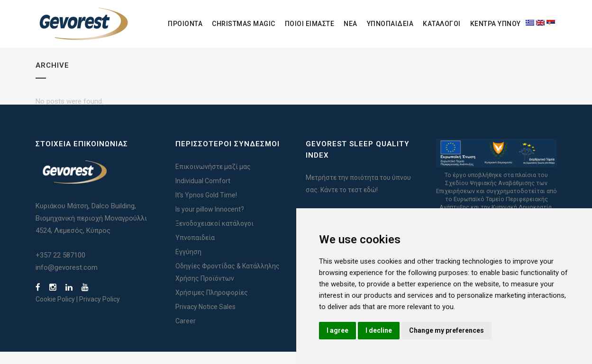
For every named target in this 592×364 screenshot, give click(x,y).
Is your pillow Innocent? (210, 222)
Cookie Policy (55, 311)
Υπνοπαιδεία (195, 250)
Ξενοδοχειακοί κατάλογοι (214, 236)
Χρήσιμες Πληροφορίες (212, 305)
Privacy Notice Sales (205, 319)
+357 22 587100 (60, 267)
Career (186, 333)
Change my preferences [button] (446, 330)
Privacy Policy (100, 311)
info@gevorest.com (67, 280)
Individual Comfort (203, 193)
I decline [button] (379, 330)
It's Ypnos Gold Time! (206, 207)
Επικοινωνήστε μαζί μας (213, 179)
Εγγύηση (188, 264)
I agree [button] (337, 330)
